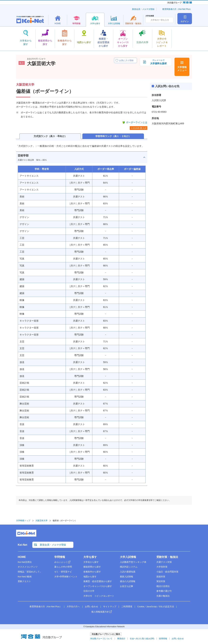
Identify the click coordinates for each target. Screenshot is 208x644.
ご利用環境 (127, 607)
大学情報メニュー (182, 69)
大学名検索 (150, 16)
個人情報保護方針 (100, 612)
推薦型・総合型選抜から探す (98, 581)
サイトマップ (110, 607)
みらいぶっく (61, 562)
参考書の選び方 (164, 591)
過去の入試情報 (128, 581)
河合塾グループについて (101, 639)
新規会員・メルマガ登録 (143, 9)
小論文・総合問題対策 (167, 572)
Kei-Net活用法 (25, 562)
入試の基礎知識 (128, 572)
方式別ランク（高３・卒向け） (50, 136)
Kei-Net (22, 545)
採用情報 (163, 639)
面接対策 (161, 577)
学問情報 (60, 557)
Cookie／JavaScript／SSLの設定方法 (156, 607)
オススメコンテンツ (28, 567)
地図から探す (90, 577)
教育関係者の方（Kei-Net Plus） (177, 9)
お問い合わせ (91, 607)
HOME (22, 557)
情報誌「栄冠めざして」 (30, 572)
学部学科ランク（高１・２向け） (113, 136)
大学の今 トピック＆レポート (99, 596)
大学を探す (90, 557)
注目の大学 (89, 591)
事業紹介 (121, 639)
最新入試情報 (126, 577)
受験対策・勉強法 (167, 557)
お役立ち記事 (126, 586)
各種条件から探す (92, 572)
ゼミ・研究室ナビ (63, 572)
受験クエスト (24, 581)
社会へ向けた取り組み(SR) (142, 639)
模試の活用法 (163, 586)
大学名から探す (91, 562)
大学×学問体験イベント (66, 577)
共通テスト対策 (164, 562)
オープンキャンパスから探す (98, 586)
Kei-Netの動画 (25, 577)
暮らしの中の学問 (63, 567)
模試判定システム (129, 567)
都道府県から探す (92, 567)
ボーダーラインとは (137, 122)
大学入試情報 (128, 557)
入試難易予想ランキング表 (133, 562)
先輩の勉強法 (163, 596)
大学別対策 (162, 567)
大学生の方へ (73, 607)
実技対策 (161, 581)
